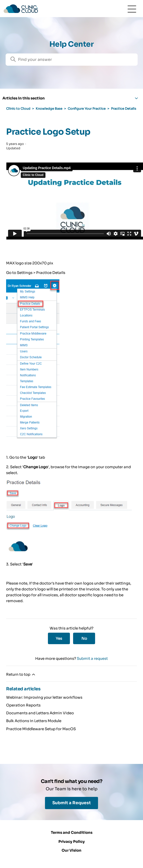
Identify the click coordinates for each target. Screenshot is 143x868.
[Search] (72, 60)
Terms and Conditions (72, 832)
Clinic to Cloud (18, 109)
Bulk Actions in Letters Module (34, 721)
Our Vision (71, 850)
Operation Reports (23, 705)
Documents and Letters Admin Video (40, 713)
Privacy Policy (72, 841)
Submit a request (92, 658)
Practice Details (124, 109)
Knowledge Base (49, 109)
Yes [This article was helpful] (59, 638)
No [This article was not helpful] (84, 638)
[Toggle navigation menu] (132, 9)
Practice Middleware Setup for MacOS (41, 729)
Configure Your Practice (87, 109)
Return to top (21, 674)
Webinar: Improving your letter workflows (44, 697)
